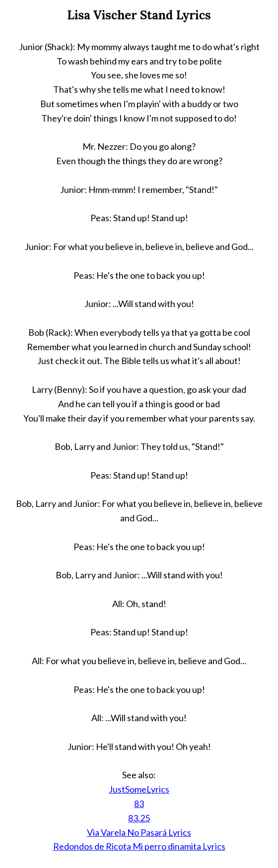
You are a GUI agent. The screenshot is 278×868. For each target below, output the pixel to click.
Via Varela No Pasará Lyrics (139, 832)
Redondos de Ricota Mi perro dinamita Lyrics (139, 846)
